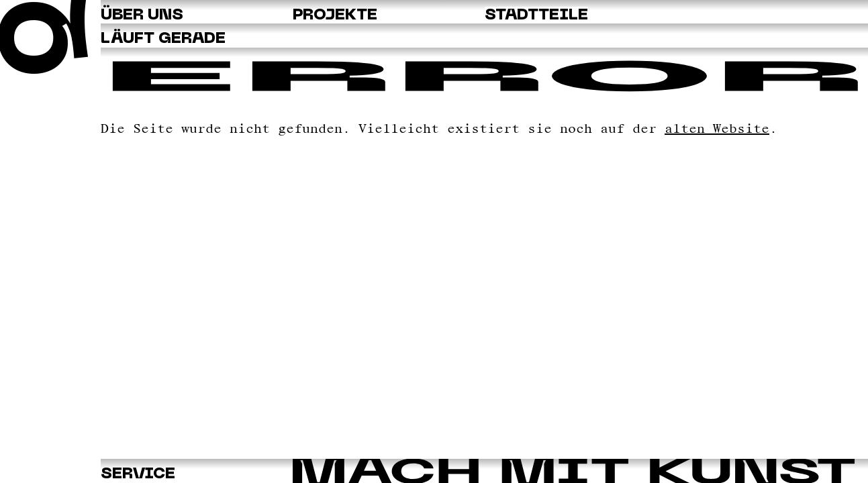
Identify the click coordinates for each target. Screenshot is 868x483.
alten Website (717, 128)
